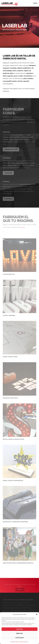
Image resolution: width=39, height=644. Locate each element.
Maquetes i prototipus (10, 399)
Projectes (22, 228)
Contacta (20, 590)
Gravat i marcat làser (10, 357)
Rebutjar (19, 633)
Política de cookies (14, 642)
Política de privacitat (23, 642)
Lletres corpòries (9, 316)
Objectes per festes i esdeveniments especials (18, 563)
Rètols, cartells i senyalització (13, 440)
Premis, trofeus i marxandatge (13, 481)
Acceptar (20, 629)
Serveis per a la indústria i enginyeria (15, 522)
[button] (37, 614)
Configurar (20, 638)
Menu (36, 3)
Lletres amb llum (9, 275)
